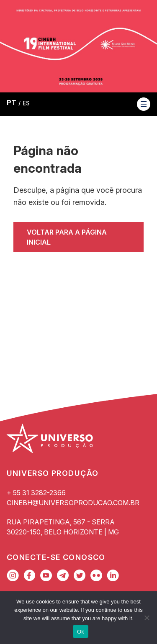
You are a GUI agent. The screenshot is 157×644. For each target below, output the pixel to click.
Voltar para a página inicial (67, 237)
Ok (81, 632)
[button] (144, 104)
